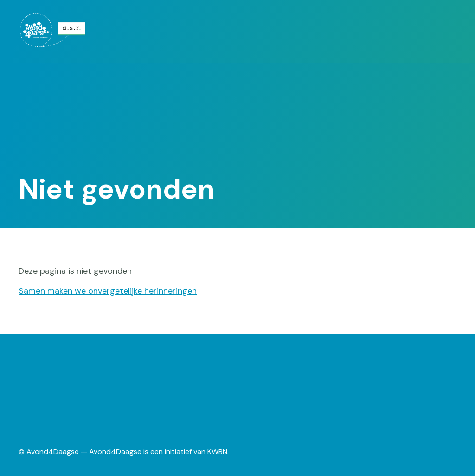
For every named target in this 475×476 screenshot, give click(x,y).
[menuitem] (58, 30)
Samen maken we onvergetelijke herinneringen (108, 291)
